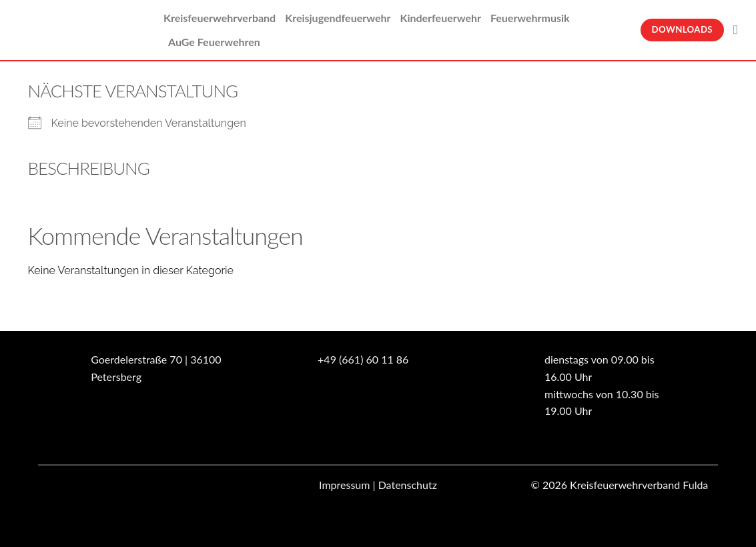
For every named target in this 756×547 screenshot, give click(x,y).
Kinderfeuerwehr (440, 18)
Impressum (344, 485)
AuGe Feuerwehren (214, 42)
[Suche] (740, 30)
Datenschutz (408, 485)
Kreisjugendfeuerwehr (338, 18)
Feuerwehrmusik (530, 18)
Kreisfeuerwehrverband (220, 18)
